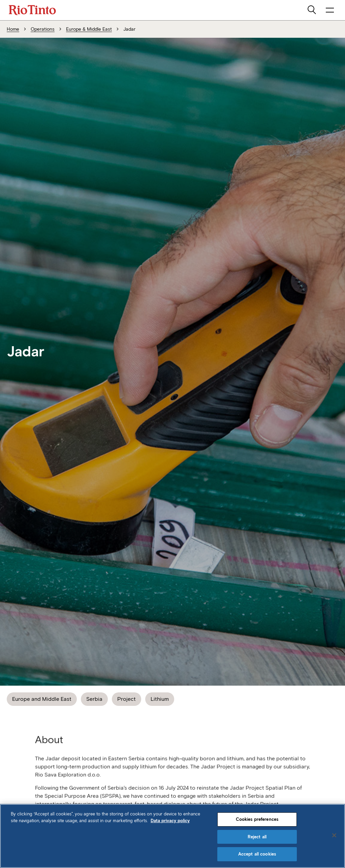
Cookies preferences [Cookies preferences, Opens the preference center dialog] (257, 819)
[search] (312, 10)
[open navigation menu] (330, 10)
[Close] (334, 835)
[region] (172, 836)
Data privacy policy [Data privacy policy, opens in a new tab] (170, 821)
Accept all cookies (257, 854)
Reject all (257, 837)
